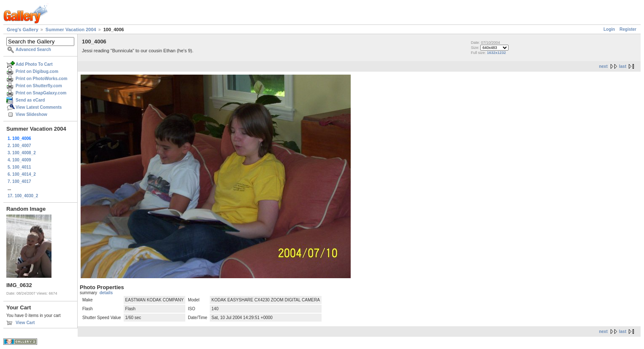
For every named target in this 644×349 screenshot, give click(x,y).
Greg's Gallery (23, 30)
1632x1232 (497, 53)
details (106, 293)
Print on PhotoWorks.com (42, 79)
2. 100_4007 (19, 146)
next (603, 66)
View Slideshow (31, 114)
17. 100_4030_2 (23, 196)
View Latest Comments (39, 107)
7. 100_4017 (19, 181)
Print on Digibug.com (37, 71)
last (623, 66)
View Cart (25, 323)
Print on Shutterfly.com (39, 86)
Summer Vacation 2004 (71, 30)
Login (609, 29)
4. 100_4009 (19, 160)
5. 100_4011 (19, 167)
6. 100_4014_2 (22, 174)
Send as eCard (30, 100)
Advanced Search (33, 50)
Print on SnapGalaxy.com (41, 93)
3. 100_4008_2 (22, 153)
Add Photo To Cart (34, 64)
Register (628, 29)
